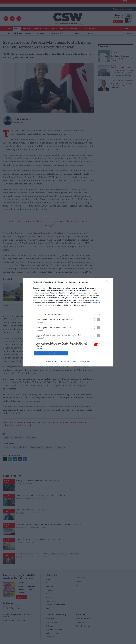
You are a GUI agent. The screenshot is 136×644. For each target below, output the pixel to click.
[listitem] (68, 314)
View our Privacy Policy (81, 362)
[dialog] (68, 322)
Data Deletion (51, 362)
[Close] (109, 282)
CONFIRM (51, 353)
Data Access (64, 362)
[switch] (97, 319)
